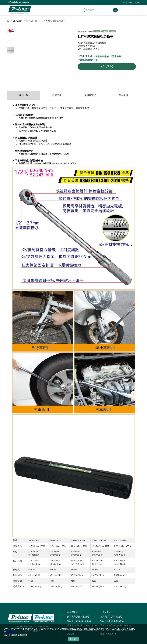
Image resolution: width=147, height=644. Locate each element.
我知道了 (74, 639)
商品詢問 (107, 67)
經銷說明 (123, 95)
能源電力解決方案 (89, 60)
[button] (69, 55)
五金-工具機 (86, 56)
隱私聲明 (11, 632)
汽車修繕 (117, 56)
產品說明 (24, 95)
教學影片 (57, 95)
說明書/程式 (90, 95)
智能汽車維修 (102, 56)
